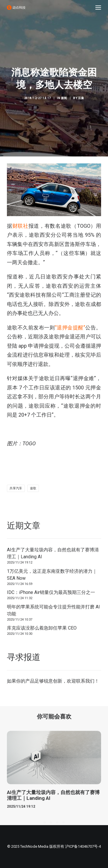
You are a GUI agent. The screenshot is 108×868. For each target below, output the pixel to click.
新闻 (64, 98)
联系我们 (85, 681)
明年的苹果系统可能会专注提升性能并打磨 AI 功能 (53, 610)
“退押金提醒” (70, 328)
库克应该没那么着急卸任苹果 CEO (42, 628)
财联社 (20, 226)
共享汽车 (16, 488)
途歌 (33, 488)
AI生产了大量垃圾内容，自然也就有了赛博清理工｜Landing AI (53, 553)
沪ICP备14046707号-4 (83, 846)
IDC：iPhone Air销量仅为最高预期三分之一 (51, 592)
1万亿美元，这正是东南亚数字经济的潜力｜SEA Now (52, 575)
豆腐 (81, 98)
